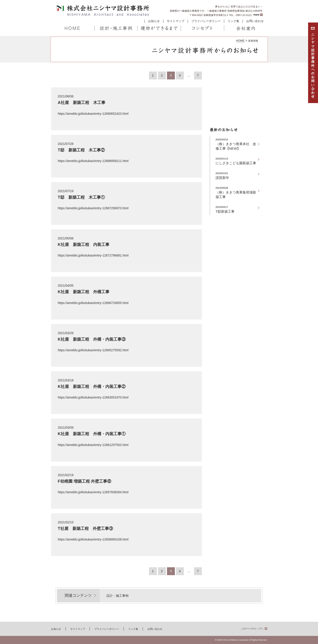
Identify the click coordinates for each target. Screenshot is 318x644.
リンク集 (233, 21)
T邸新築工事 (225, 211)
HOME (240, 41)
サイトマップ (176, 21)
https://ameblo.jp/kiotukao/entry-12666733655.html (93, 303)
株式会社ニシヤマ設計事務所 (103, 11)
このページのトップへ (252, 629)
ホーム (73, 28)
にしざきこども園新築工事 (236, 163)
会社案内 (246, 28)
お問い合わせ (255, 21)
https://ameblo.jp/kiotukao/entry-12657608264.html (93, 492)
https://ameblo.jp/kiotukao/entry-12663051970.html (93, 397)
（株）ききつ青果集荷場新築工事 (236, 195)
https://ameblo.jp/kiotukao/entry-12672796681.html (93, 255)
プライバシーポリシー (206, 21)
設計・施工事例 (116, 28)
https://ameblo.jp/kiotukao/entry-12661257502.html (93, 445)
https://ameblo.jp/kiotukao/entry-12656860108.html (93, 539)
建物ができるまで (159, 28)
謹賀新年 (222, 178)
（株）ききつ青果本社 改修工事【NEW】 (236, 146)
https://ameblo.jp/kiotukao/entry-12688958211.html (93, 161)
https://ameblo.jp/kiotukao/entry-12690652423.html (93, 114)
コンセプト (202, 28)
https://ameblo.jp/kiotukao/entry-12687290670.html (93, 208)
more (258, 15)
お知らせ (154, 21)
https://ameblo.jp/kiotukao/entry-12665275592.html (93, 350)
